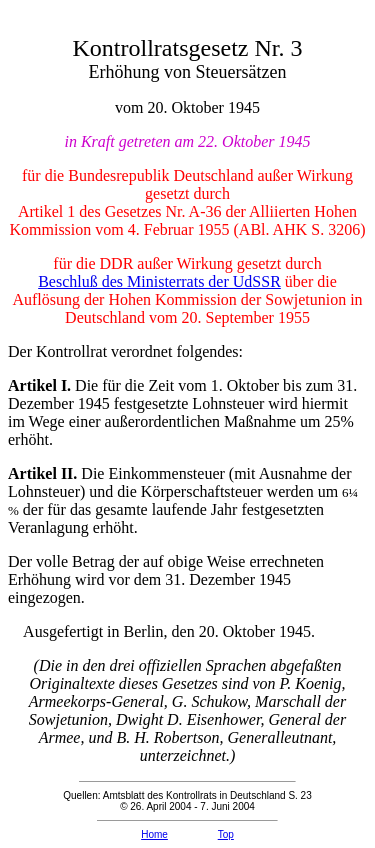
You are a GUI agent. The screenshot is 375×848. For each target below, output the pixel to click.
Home (154, 834)
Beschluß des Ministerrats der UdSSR (159, 281)
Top (226, 834)
